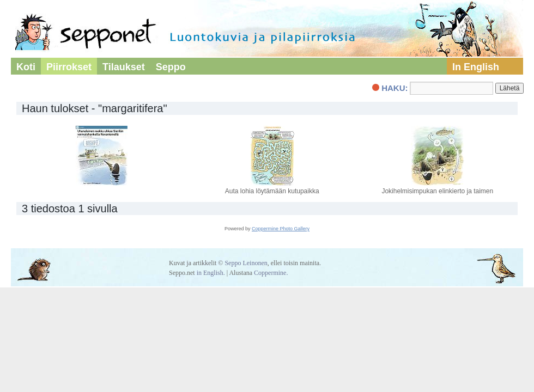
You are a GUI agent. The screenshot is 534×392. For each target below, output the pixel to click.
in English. (211, 273)
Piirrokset (69, 67)
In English (476, 67)
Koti (26, 67)
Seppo (171, 67)
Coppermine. (271, 273)
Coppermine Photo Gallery (281, 229)
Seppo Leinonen (246, 263)
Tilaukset (124, 67)
